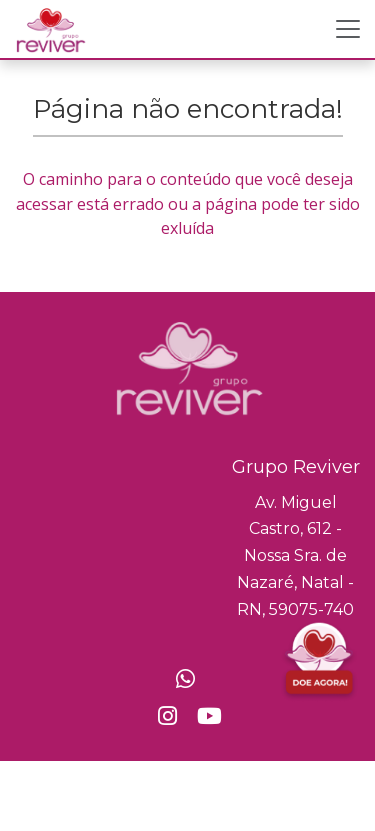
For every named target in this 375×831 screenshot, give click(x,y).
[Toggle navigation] (348, 29)
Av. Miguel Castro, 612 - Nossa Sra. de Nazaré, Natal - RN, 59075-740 (295, 556)
